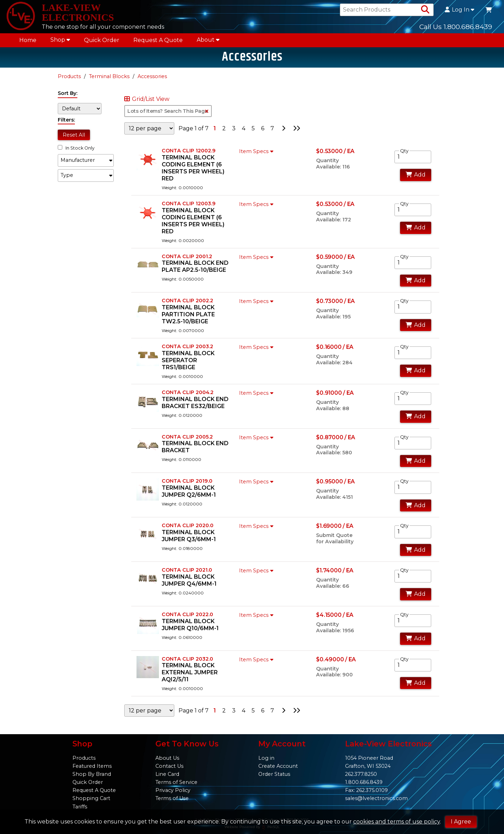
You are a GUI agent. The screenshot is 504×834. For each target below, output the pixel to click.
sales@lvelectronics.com (376, 798)
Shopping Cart (91, 798)
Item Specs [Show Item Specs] (257, 155)
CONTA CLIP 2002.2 (187, 305)
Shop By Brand (92, 774)
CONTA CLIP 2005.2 (187, 441)
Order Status (274, 774)
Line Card (167, 774)
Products (69, 80)
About (208, 42)
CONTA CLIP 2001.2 (187, 260)
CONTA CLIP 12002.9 (189, 154)
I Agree (461, 822)
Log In (460, 11)
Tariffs (80, 807)
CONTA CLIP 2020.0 (188, 530)
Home (28, 43)
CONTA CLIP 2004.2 (188, 396)
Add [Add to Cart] (416, 179)
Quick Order (102, 43)
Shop (60, 42)
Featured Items (92, 766)
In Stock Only (76, 152)
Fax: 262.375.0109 (366, 790)
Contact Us (169, 766)
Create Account (278, 766)
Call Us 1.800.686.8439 (456, 28)
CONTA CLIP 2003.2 (187, 350)
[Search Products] (425, 11)
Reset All (74, 139)
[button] (86, 164)
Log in (266, 758)
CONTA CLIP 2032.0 (187, 663)
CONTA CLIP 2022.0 (187, 618)
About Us (167, 758)
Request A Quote (158, 43)
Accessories (152, 80)
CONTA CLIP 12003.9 (189, 207)
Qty (404, 154)
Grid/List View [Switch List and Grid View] (147, 103)
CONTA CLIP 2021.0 (187, 574)
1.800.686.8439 (364, 782)
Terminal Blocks (109, 80)
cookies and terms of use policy (397, 822)
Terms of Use (172, 798)
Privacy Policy (173, 790)
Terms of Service (176, 782)
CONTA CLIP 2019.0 (187, 485)
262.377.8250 (361, 774)
